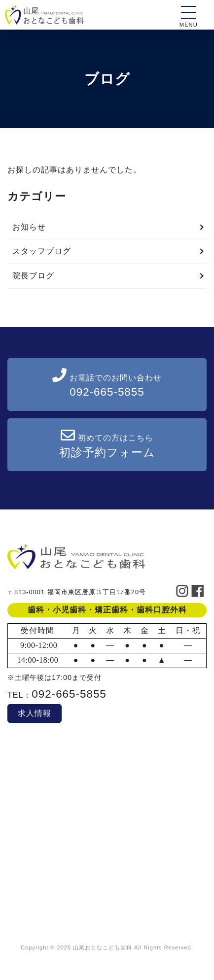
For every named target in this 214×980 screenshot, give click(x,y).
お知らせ (29, 227)
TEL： (57, 695)
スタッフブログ (42, 251)
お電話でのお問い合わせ (107, 383)
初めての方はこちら (107, 444)
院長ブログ (33, 276)
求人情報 (35, 713)
